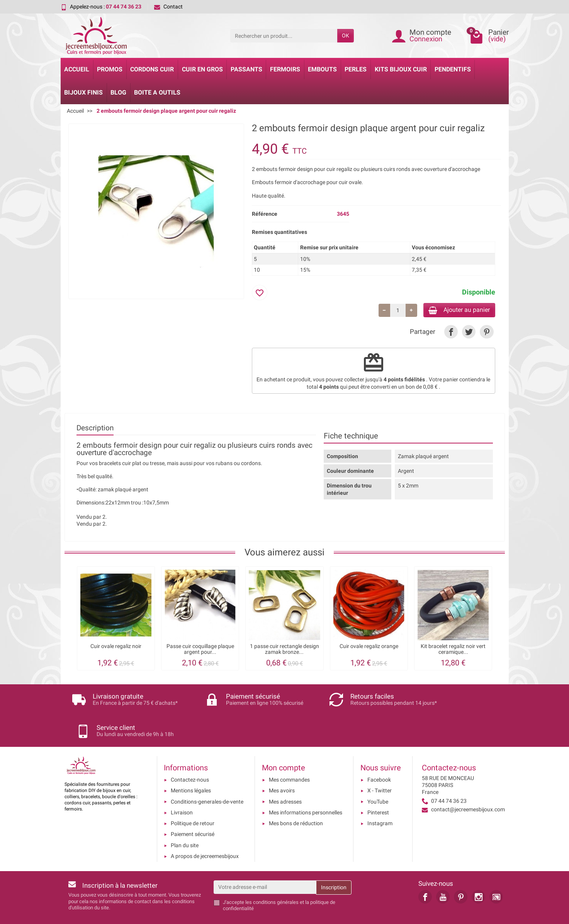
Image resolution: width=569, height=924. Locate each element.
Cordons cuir (152, 69)
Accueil (77, 69)
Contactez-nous (190, 756)
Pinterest (378, 788)
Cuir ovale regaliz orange (369, 648)
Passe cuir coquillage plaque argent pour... (200, 651)
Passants (246, 69)
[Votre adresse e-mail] (265, 863)
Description (95, 429)
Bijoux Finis (83, 92)
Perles (356, 69)
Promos (110, 69)
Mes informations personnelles (306, 788)
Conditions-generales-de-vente (207, 777)
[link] (451, 333)
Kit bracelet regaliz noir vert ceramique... (453, 651)
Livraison (182, 788)
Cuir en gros (202, 69)
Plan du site (185, 821)
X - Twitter (380, 767)
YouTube (378, 777)
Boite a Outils (157, 92)
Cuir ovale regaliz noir (116, 648)
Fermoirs (285, 69)
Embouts (322, 69)
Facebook (379, 756)
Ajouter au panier (454, 311)
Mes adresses (285, 777)
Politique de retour (193, 799)
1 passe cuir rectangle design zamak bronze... (284, 651)
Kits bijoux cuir (401, 69)
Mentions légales (191, 767)
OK (346, 36)
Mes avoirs (282, 767)
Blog (118, 92)
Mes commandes (289, 756)
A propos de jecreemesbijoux (205, 832)
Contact (168, 7)
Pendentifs (453, 69)
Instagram (380, 799)
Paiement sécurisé (193, 810)
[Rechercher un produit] (284, 36)
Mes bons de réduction (296, 799)
